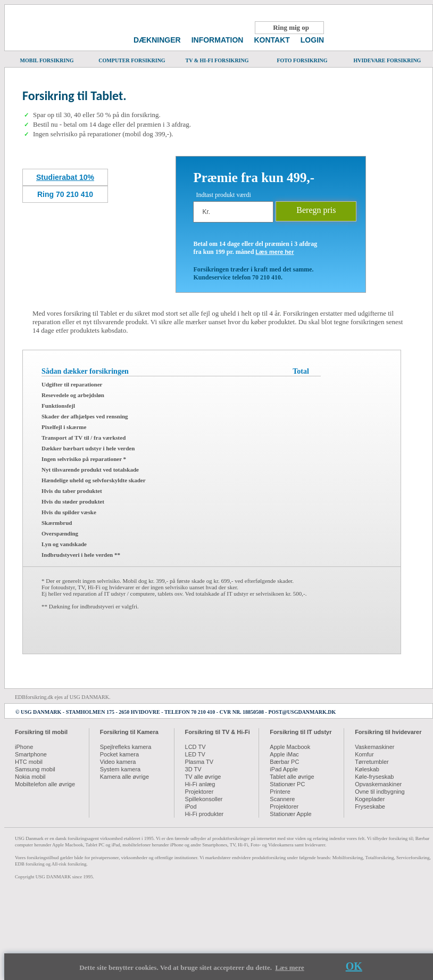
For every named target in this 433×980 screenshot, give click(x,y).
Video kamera (118, 762)
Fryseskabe (370, 806)
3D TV (193, 769)
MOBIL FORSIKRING (47, 58)
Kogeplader (370, 799)
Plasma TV (199, 762)
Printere (280, 792)
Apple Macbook (290, 747)
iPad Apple (284, 769)
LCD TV (195, 747)
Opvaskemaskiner (378, 784)
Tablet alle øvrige (292, 777)
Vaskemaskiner (374, 747)
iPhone (24, 747)
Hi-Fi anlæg (200, 784)
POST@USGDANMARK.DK (302, 712)
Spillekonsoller (204, 799)
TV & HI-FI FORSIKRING (217, 58)
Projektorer (199, 792)
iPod (191, 806)
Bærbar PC (284, 762)
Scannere (282, 799)
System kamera (120, 769)
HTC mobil (29, 762)
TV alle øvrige (203, 777)
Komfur (364, 754)
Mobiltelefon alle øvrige (45, 784)
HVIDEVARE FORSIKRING (387, 58)
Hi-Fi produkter (205, 814)
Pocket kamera (119, 754)
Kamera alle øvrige (124, 777)
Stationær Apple (290, 814)
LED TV (195, 754)
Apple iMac (284, 754)
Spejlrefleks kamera (126, 747)
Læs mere (289, 967)
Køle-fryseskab (374, 777)
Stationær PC (287, 784)
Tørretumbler (372, 762)
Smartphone (31, 754)
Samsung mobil (35, 769)
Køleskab (367, 769)
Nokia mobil (30, 777)
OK (354, 966)
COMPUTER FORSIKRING (132, 58)
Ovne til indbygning (380, 792)
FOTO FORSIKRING (302, 58)
